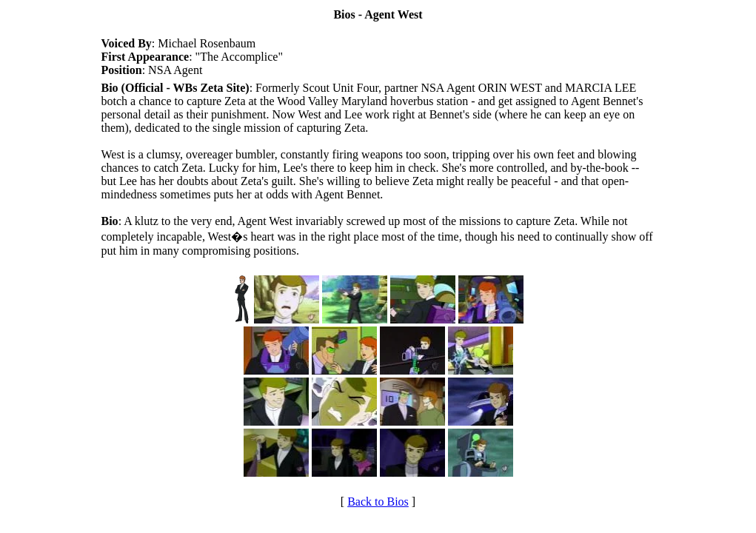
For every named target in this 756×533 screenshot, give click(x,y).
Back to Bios (378, 502)
